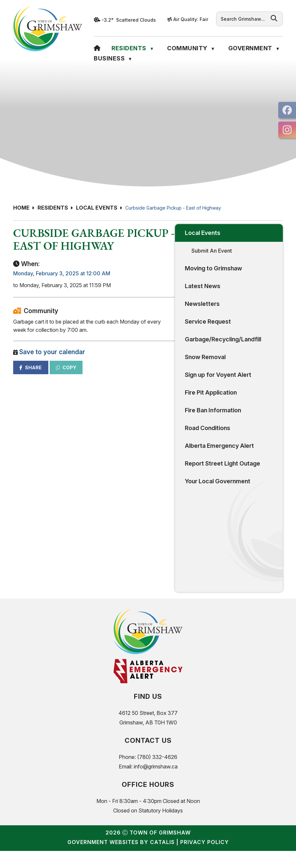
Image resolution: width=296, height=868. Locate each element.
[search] (243, 19)
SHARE (148, 387)
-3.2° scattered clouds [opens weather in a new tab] (129, 20)
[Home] (97, 48)
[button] (274, 18)
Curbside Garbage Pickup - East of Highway (173, 208)
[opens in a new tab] (287, 110)
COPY (184, 387)
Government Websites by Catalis (121, 859)
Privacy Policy (205, 859)
